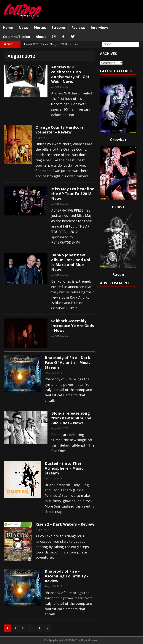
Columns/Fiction (16, 37)
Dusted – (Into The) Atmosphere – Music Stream (64, 468)
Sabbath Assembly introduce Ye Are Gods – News (73, 326)
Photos (40, 28)
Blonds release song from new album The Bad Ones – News (71, 418)
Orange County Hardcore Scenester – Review (59, 130)
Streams (59, 28)
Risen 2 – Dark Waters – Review (65, 524)
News (23, 28)
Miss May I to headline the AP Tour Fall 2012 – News (73, 194)
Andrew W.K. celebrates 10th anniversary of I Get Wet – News (70, 74)
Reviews (78, 28)
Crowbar (118, 140)
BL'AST (118, 207)
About (41, 37)
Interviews (100, 28)
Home (8, 28)
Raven (118, 274)
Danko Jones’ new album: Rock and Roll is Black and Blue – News (71, 262)
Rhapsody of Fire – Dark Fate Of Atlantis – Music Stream (67, 362)
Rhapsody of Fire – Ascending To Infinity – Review (67, 576)
